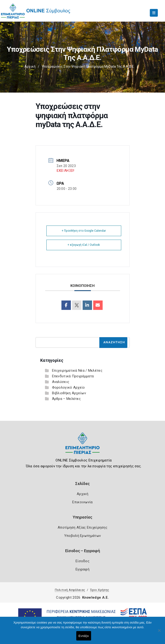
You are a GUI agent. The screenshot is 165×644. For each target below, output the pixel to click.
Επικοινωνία (82, 502)
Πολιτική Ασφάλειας (70, 590)
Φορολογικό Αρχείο (68, 387)
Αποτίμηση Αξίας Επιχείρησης (82, 527)
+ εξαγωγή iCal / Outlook (84, 245)
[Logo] (82, 447)
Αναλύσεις (61, 382)
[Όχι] (159, 633)
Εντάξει (84, 636)
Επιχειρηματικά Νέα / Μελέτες (77, 371)
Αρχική (30, 66)
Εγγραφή (82, 569)
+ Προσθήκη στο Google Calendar (84, 231)
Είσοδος (82, 561)
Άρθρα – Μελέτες (66, 399)
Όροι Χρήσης (100, 590)
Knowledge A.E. (96, 597)
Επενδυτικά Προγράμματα (73, 376)
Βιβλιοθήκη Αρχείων (69, 393)
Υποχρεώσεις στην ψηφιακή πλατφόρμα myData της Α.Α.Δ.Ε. (88, 66)
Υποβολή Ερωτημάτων (82, 536)
